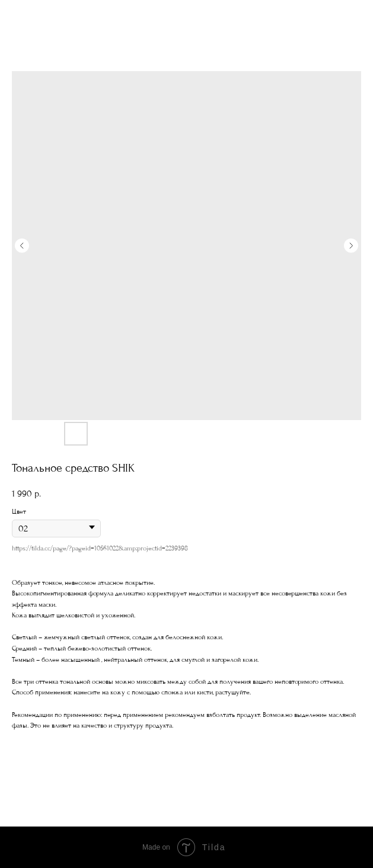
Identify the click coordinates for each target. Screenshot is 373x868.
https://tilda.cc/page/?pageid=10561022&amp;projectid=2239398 (100, 548)
